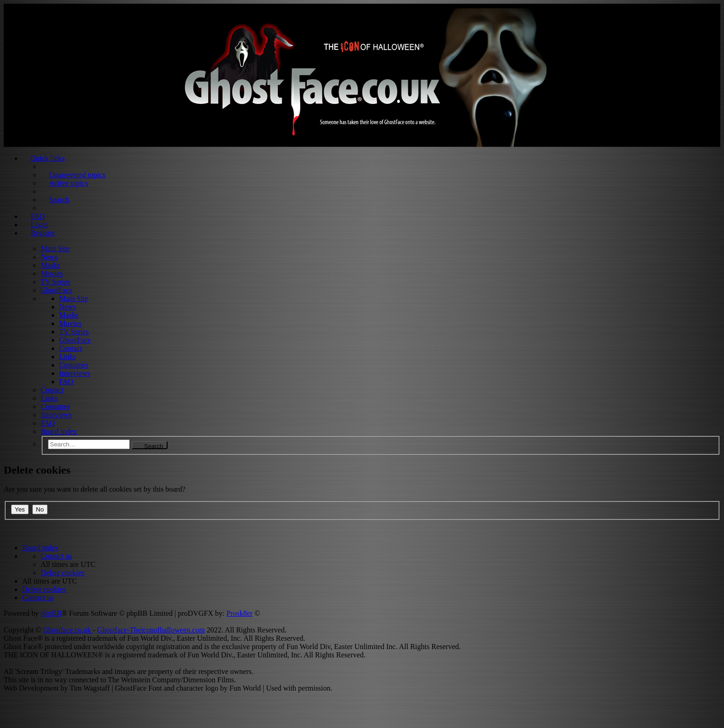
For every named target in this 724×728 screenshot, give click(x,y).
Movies (52, 274)
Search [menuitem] (59, 200)
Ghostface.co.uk (68, 630)
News (49, 257)
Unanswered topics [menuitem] (77, 175)
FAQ (66, 382)
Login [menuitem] (39, 225)
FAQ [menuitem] (38, 216)
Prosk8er (239, 613)
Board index (59, 431)
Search (154, 446)
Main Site (55, 249)
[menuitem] (56, 556)
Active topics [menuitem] (69, 183)
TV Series (55, 282)
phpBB (51, 613)
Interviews (75, 373)
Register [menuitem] (43, 233)
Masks (50, 265)
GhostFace (56, 290)
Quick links (48, 158)
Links (67, 357)
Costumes (74, 365)
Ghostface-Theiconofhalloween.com (151, 630)
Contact (71, 348)
